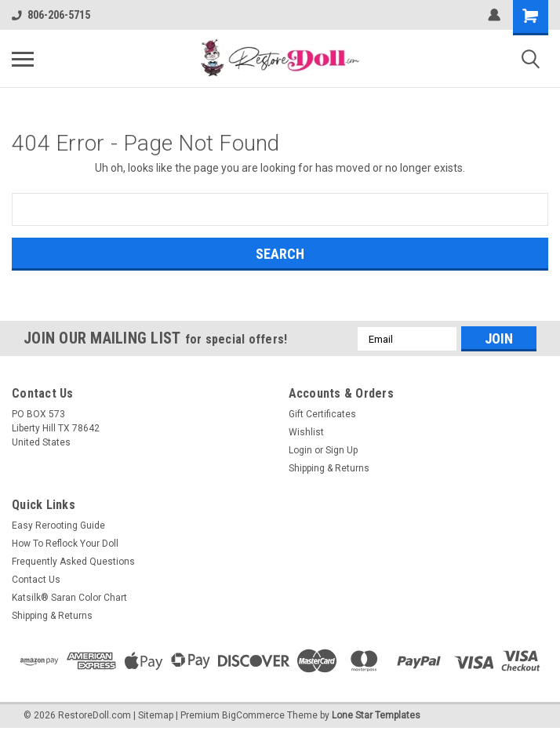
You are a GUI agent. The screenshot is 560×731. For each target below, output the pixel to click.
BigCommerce (253, 715)
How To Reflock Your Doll (65, 544)
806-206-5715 (51, 15)
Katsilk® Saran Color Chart (69, 598)
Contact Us (36, 580)
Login (300, 450)
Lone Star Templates (376, 715)
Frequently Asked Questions (73, 562)
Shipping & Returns (329, 468)
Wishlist (306, 432)
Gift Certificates (322, 414)
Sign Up (342, 450)
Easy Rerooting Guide (58, 526)
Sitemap (156, 715)
